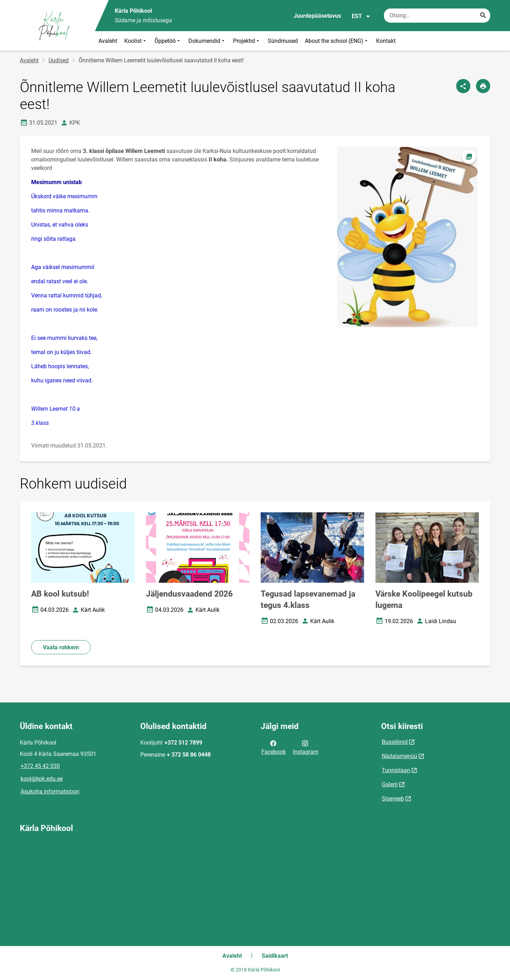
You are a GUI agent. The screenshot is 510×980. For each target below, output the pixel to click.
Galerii (390, 784)
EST (361, 16)
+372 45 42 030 (40, 766)
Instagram (306, 747)
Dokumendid (207, 41)
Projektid (247, 41)
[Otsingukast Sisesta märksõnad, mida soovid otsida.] (437, 16)
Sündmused (283, 41)
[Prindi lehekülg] (483, 86)
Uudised (59, 60)
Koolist (136, 41)
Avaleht (108, 41)
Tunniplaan (396, 770)
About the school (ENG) (337, 41)
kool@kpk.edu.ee (42, 779)
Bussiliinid (395, 742)
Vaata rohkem (61, 647)
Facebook (274, 747)
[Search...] (483, 16)
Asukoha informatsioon (50, 791)
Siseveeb (393, 799)
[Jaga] (463, 86)
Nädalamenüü (399, 756)
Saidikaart (275, 956)
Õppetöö (168, 41)
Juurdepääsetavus (317, 16)
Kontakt (386, 41)
